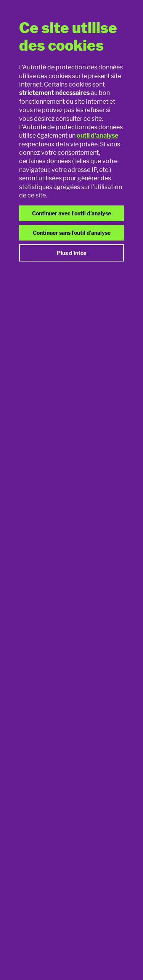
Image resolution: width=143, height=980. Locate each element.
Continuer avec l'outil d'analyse (71, 213)
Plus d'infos (71, 253)
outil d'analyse (97, 136)
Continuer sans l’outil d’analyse (72, 233)
